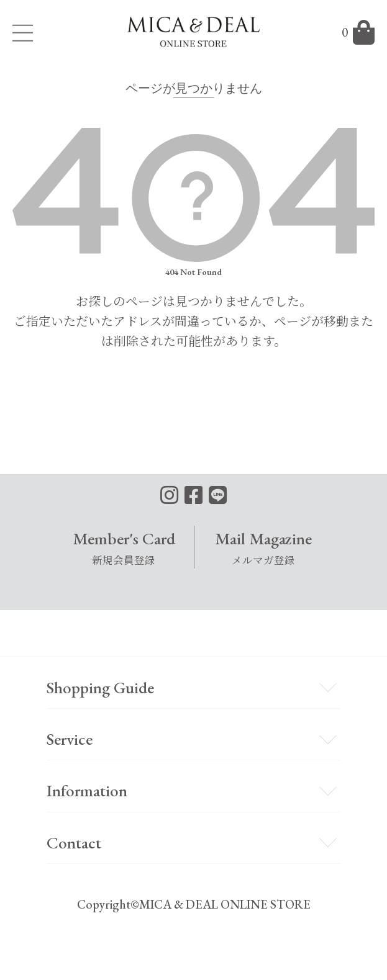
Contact (74, 843)
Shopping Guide (100, 687)
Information (87, 790)
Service (70, 739)
